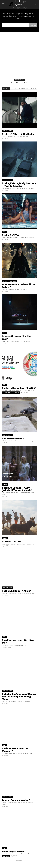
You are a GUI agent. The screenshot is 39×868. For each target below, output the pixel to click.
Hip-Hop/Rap (7, 131)
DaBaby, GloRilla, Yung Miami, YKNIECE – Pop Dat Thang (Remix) (19, 697)
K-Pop (5, 485)
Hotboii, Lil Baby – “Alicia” (17, 591)
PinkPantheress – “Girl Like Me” (18, 641)
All (15, 88)
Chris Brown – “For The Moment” (15, 750)
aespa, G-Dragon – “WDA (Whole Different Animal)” (17, 489)
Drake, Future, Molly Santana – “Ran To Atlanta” (19, 185)
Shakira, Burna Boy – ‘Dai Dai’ (19, 388)
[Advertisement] (19, 50)
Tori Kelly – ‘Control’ (13, 852)
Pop (4, 232)
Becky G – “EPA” (11, 235)
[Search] (33, 25)
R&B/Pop (6, 856)
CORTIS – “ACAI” (12, 542)
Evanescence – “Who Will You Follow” (19, 286)
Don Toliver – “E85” (13, 438)
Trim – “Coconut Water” (16, 800)
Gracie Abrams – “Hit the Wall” (16, 338)
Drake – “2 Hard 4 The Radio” (20, 83)
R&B (4, 745)
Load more (19, 861)
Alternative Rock (24, 88)
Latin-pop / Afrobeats (11, 393)
